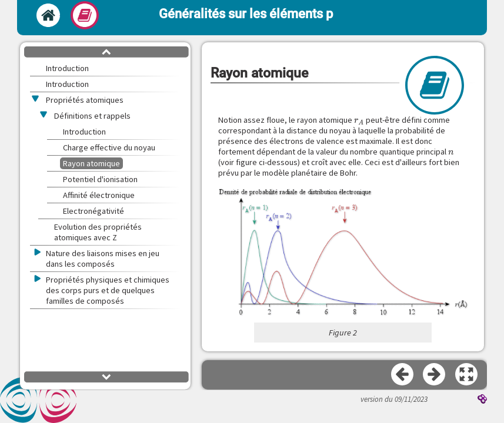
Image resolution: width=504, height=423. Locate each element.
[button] (343, 253)
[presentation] (359, 120)
